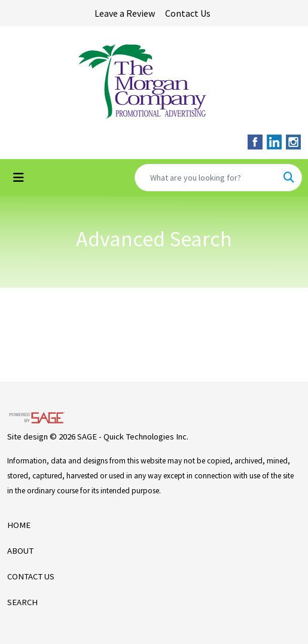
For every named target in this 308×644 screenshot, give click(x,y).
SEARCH (22, 602)
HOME (19, 525)
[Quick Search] (206, 178)
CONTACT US (31, 576)
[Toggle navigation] (19, 178)
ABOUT (20, 551)
